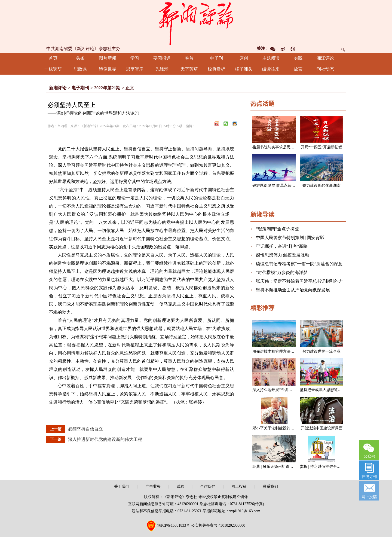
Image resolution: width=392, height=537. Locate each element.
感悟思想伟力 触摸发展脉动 (283, 255)
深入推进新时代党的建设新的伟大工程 (105, 439)
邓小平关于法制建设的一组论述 (279, 428)
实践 (298, 58)
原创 (244, 58)
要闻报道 (162, 58)
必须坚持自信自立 (85, 429)
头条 (80, 58)
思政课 (80, 69)
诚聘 (180, 486)
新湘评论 (58, 88)
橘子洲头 (244, 69)
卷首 (189, 58)
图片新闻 (108, 58)
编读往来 (271, 69)
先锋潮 (162, 69)
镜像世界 (108, 69)
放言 (298, 69)
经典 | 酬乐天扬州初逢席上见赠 (278, 467)
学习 (135, 58)
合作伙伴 (208, 486)
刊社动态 (325, 69)
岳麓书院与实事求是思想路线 (277, 147)
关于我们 (122, 486)
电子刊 (216, 58)
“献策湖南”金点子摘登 (277, 229)
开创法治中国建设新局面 (321, 428)
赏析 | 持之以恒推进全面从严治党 (328, 467)
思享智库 (135, 69)
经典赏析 (216, 69)
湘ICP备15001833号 (174, 525)
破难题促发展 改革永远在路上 (278, 186)
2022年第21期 (107, 88)
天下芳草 (189, 69)
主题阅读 (271, 58)
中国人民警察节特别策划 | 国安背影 (290, 238)
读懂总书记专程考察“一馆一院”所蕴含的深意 (299, 264)
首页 (53, 58)
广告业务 (153, 486)
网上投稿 (239, 486)
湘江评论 (325, 58)
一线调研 (53, 69)
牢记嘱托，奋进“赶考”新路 (282, 246)
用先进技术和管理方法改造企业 (279, 351)
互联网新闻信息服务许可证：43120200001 (163, 504)
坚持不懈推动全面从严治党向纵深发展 (293, 290)
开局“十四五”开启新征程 (321, 147)
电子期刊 (80, 88)
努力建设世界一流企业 (321, 351)
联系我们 (270, 486)
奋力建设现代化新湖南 (321, 186)
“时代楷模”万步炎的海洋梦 (282, 272)
